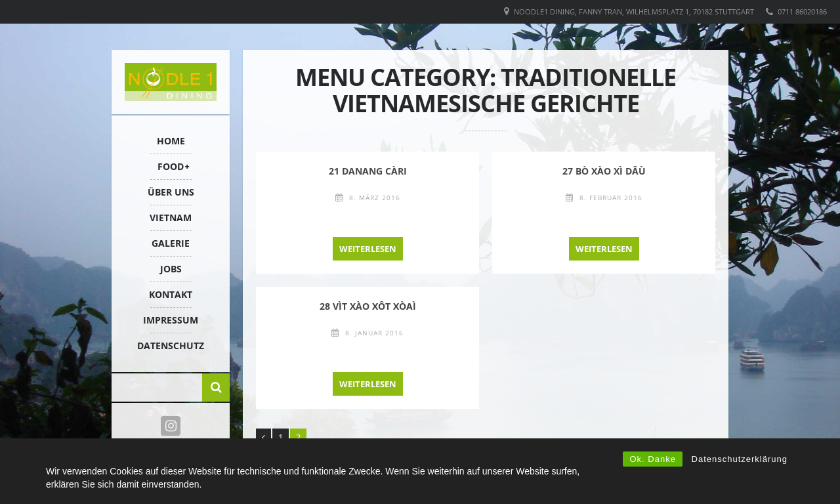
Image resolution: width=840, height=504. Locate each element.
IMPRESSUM (171, 320)
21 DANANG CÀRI (368, 171)
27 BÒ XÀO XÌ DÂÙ (604, 171)
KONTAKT (171, 294)
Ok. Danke (652, 459)
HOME (171, 141)
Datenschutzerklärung (740, 459)
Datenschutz (171, 346)
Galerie (171, 243)
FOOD (171, 166)
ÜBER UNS (171, 192)
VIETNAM (171, 218)
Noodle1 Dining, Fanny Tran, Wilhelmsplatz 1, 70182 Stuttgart (634, 11)
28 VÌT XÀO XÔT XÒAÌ (368, 306)
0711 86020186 (802, 11)
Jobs (171, 269)
